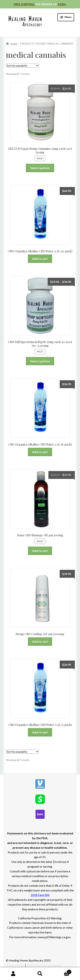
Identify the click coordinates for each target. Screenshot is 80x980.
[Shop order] (22, 66)
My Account (13, 974)
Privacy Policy (15, 965)
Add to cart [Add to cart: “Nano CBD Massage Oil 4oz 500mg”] (40, 551)
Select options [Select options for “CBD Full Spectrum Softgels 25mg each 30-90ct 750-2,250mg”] (40, 361)
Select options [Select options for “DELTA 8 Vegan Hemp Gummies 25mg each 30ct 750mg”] (40, 168)
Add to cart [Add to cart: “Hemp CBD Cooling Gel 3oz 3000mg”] (40, 641)
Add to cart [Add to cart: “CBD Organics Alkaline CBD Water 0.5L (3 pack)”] (40, 732)
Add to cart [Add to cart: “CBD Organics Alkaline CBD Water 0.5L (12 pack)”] (40, 259)
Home (14, 44)
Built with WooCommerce (43, 965)
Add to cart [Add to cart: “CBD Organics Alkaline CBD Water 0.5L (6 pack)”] (40, 452)
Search (40, 974)
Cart (62, 971)
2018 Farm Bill (40, 895)
